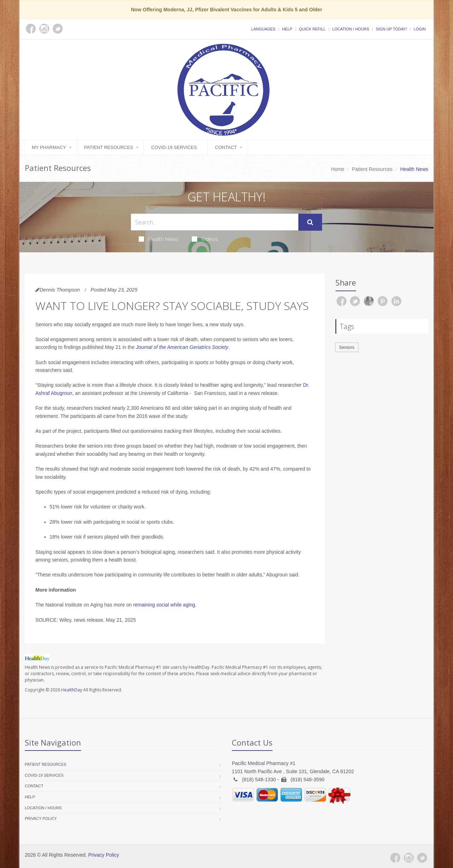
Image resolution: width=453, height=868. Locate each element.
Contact (226, 147)
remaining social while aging (164, 605)
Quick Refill (312, 29)
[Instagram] (409, 858)
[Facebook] (395, 858)
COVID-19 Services (174, 147)
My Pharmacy (49, 147)
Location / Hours (351, 29)
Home (338, 169)
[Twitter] (422, 858)
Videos (205, 239)
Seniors (347, 347)
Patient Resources (109, 147)
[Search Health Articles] (215, 222)
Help (287, 29)
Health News (159, 239)
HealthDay (72, 690)
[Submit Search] (310, 222)
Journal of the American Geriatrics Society (182, 347)
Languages (263, 29)
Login (420, 29)
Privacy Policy (41, 818)
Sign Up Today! (391, 29)
